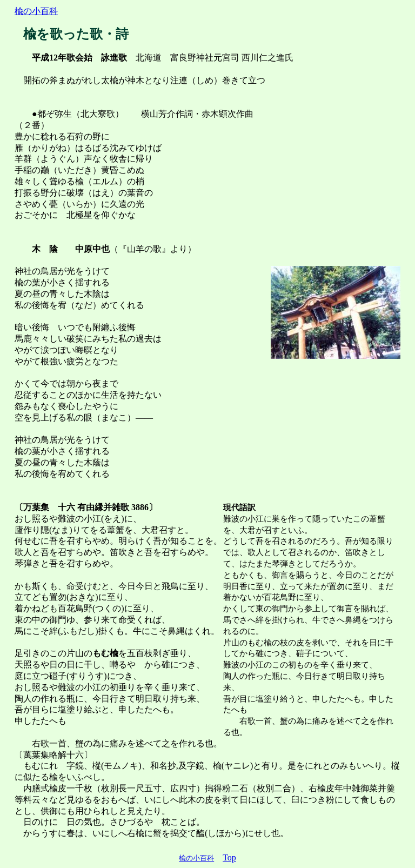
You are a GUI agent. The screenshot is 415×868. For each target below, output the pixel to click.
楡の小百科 (36, 11)
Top (229, 857)
